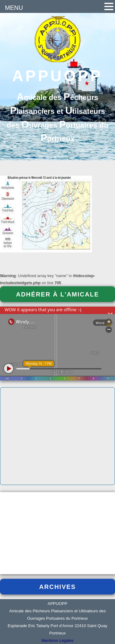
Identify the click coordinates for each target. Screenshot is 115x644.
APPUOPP (58, 76)
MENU (14, 8)
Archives (57, 587)
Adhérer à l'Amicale (57, 294)
